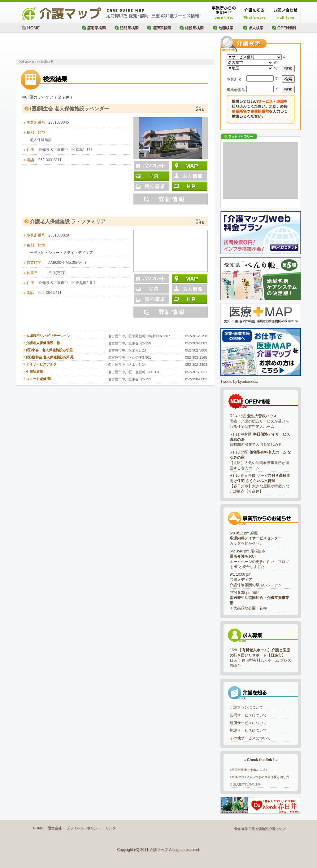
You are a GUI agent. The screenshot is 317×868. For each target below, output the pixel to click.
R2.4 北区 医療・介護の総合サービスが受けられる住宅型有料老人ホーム (259, 421)
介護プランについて (246, 707)
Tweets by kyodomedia (239, 382)
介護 (272, 829)
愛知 (237, 829)
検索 (288, 68)
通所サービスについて (248, 723)
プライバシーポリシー (84, 828)
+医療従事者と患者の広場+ (249, 770)
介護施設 (262, 829)
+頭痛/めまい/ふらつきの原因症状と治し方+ (260, 777)
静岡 (245, 829)
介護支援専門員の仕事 (245, 784)
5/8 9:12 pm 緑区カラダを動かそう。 (256, 538)
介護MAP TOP (28, 62)
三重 (252, 829)
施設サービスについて (248, 730)
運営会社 (55, 828)
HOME (38, 828)
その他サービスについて (250, 738)
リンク (111, 828)
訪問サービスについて (248, 715)
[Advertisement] (89, 46)
